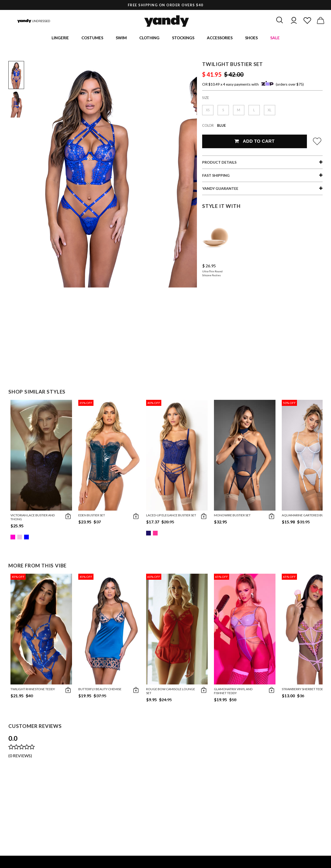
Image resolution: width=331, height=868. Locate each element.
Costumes (92, 38)
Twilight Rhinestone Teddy (33, 690)
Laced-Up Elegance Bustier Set (171, 516)
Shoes (251, 38)
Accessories (220, 38)
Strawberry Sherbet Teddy (304, 690)
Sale (275, 38)
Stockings (183, 38)
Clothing (149, 38)
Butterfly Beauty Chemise (100, 690)
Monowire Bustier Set (232, 516)
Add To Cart (254, 142)
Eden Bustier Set (92, 516)
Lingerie (60, 38)
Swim (121, 38)
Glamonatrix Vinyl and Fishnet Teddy (233, 692)
